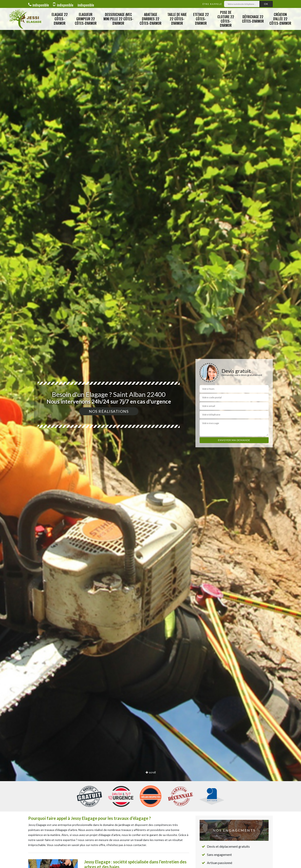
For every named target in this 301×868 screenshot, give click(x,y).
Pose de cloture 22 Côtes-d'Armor (226, 19)
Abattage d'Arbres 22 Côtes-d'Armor (150, 19)
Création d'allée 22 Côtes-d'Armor (280, 19)
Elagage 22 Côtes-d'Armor (60, 19)
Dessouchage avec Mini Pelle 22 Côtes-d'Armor (118, 19)
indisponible (39, 5)
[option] (150, 434)
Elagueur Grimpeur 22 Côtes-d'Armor (86, 19)
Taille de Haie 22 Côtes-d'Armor (177, 19)
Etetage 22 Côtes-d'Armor (201, 19)
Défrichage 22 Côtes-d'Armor (253, 19)
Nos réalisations (109, 411)
